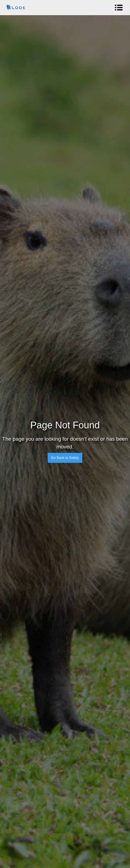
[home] (15, 8)
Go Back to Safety (65, 458)
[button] (120, 8)
